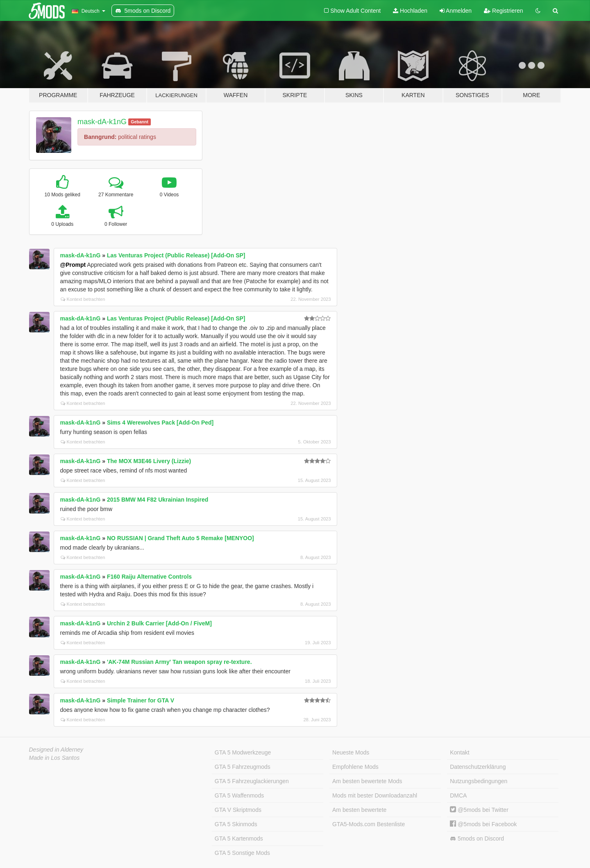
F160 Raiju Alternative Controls (149, 577)
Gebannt (140, 122)
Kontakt (460, 752)
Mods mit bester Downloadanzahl (375, 795)
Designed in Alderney (56, 750)
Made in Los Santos (54, 758)
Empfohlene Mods (355, 767)
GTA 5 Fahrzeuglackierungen (252, 781)
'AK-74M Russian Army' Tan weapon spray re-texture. (179, 662)
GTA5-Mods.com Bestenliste (369, 824)
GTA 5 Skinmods (236, 824)
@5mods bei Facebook (483, 824)
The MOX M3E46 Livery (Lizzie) (149, 461)
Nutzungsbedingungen (479, 781)
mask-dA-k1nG (102, 122)
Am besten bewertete (359, 810)
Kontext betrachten (83, 299)
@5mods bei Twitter (479, 810)
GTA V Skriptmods (238, 810)
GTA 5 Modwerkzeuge (243, 752)
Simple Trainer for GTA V (141, 700)
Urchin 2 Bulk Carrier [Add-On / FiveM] (159, 623)
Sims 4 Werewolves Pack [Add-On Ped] (160, 423)
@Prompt (73, 265)
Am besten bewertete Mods (367, 781)
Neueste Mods (351, 752)
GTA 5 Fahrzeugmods (243, 767)
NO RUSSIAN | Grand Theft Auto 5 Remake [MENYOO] (180, 538)
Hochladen (410, 11)
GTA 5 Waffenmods (239, 795)
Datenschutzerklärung (478, 767)
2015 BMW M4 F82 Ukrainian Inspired (158, 500)
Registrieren (503, 11)
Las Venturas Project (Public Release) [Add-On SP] (176, 255)
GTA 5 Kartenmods (239, 838)
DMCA (458, 795)
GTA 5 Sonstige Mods (242, 853)
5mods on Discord (477, 839)
